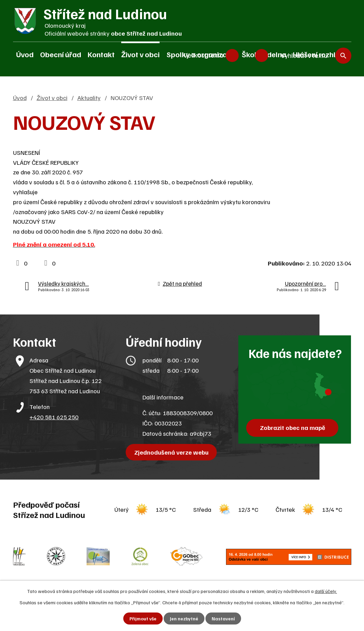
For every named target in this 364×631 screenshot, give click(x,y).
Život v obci (140, 54)
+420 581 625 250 (54, 417)
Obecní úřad (61, 54)
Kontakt (101, 54)
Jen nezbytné (184, 618)
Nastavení (223, 618)
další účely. (326, 591)
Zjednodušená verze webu (172, 452)
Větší (262, 55)
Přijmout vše (143, 618)
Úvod (25, 54)
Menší (232, 55)
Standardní (247, 55)
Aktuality (89, 98)
